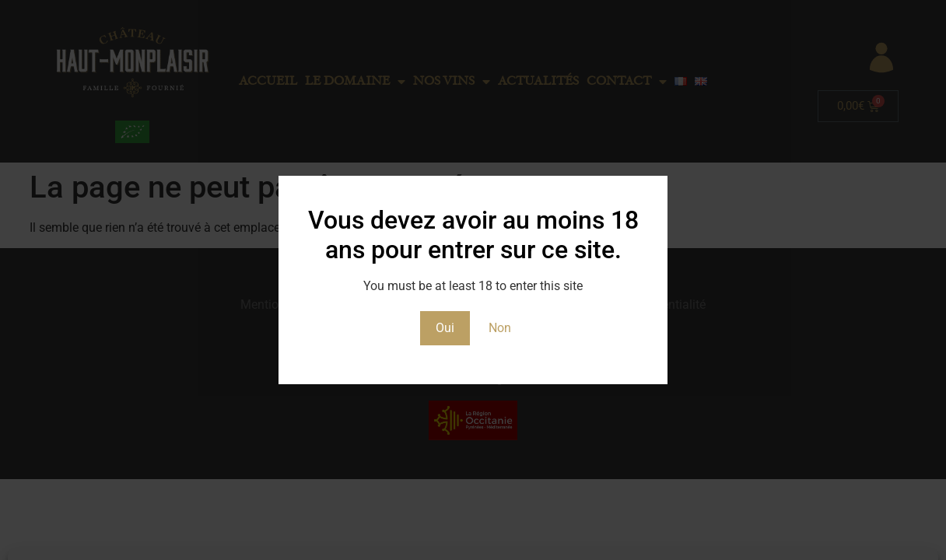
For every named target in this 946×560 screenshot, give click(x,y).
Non (500, 328)
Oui (445, 328)
